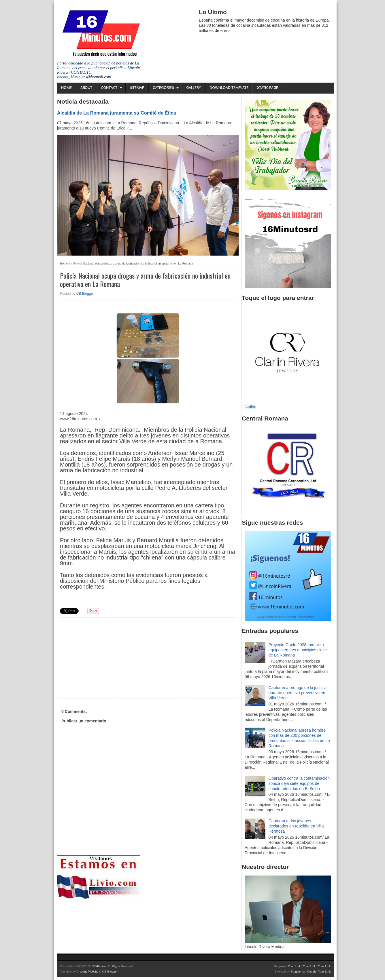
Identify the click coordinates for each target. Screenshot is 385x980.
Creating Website (87, 971)
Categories (163, 88)
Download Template (229, 88)
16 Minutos (99, 966)
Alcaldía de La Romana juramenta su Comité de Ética (117, 113)
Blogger (296, 971)
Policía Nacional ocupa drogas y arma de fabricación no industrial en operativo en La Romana (145, 280)
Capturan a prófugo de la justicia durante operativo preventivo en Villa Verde (298, 693)
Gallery (194, 88)
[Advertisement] (105, 657)
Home (66, 88)
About (86, 88)
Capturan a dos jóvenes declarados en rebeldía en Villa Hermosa (296, 826)
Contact (109, 88)
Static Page (268, 88)
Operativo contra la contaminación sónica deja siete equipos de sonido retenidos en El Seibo (299, 783)
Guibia (250, 407)
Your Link (294, 966)
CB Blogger (85, 294)
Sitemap (137, 88)
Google (312, 971)
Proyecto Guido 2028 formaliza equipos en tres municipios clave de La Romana (298, 650)
